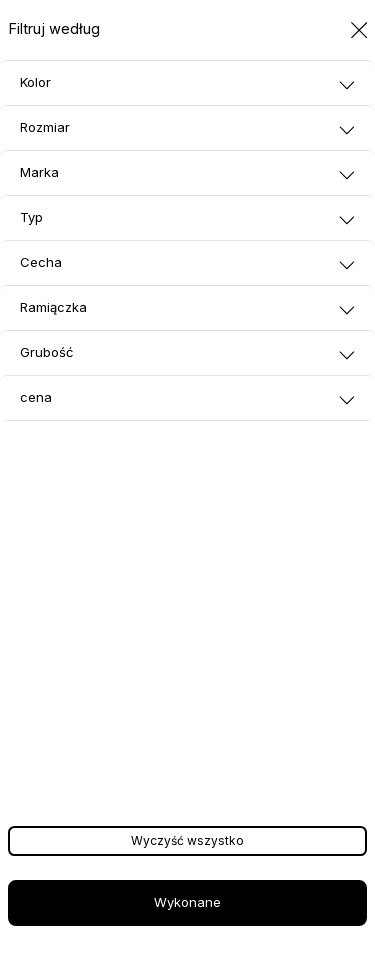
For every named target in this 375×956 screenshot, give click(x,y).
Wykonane (187, 902)
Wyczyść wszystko (187, 840)
